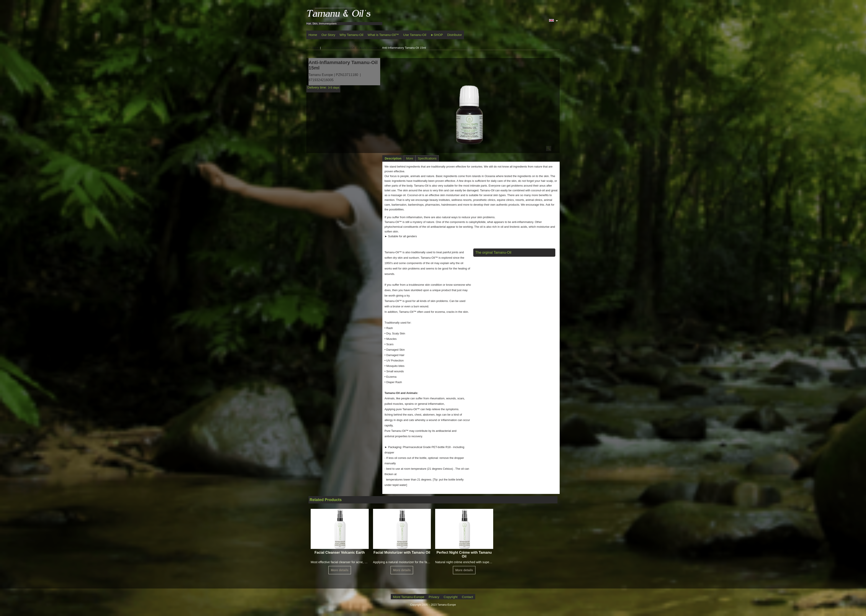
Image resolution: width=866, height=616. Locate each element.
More (410, 158)
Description (393, 158)
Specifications (427, 158)
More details (340, 570)
